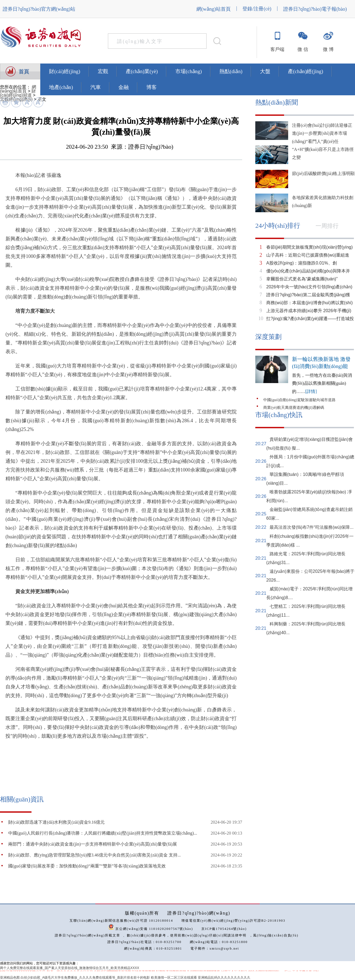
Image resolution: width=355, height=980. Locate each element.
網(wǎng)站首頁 (214, 9)
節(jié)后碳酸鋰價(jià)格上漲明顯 (323, 173)
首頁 (24, 72)
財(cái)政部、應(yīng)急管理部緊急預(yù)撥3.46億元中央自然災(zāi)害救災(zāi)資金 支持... (95, 855)
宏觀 (103, 71)
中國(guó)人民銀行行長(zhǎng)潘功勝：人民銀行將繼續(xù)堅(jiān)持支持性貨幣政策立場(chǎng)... (103, 833)
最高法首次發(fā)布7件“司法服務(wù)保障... (312, 527)
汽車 (96, 87)
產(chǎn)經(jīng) (306, 71)
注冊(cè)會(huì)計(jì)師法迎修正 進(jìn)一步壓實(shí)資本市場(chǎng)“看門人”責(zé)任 (322, 133)
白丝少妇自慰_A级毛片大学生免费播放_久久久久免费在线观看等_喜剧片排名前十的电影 (85, 978)
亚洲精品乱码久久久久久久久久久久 (224, 978)
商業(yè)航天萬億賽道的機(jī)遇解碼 (294, 408)
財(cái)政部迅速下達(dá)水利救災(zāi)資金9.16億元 (56, 822)
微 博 (328, 49)
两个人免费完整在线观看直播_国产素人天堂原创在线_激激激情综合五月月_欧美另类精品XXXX (70, 968)
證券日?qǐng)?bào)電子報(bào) (315, 9)
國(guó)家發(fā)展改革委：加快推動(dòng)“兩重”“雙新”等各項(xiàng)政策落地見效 (87, 866)
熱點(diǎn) (231, 71)
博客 (151, 87)
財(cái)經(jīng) (65, 71)
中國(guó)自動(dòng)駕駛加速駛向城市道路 (299, 400)
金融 (124, 87)
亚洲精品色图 (10, 978)
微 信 (303, 49)
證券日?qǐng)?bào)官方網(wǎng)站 (39, 9)
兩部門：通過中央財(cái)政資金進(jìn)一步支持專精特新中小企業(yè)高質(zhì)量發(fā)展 (93, 844)
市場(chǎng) (189, 71)
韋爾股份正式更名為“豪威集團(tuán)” (302, 279)
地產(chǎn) (61, 87)
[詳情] (311, 391)
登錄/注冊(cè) (257, 9)
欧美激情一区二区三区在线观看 (174, 978)
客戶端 (277, 49)
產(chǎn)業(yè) (142, 71)
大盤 (265, 71)
